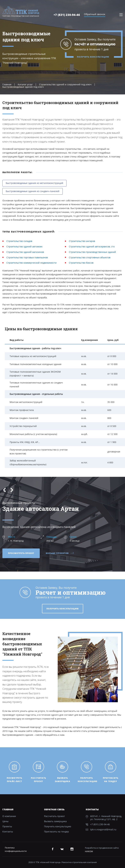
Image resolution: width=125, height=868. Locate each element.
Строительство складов (19, 241)
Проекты (7, 826)
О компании (9, 816)
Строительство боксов (81, 263)
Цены (5, 821)
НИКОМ (89, 851)
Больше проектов (60, 553)
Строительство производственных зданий (92, 252)
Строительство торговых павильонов (27, 257)
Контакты (8, 832)
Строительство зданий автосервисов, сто (92, 246)
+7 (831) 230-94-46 (67, 15)
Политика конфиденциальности (16, 849)
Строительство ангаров (82, 241)
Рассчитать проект (54, 816)
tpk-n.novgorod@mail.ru (103, 829)
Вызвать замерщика (55, 821)
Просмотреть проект (21, 553)
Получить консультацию (93, 57)
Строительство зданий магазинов (25, 252)
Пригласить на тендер (56, 832)
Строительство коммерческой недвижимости (31, 263)
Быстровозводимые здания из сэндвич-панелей (33, 191)
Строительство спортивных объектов (90, 257)
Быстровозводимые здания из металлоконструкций (34, 183)
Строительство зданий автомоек (24, 246)
